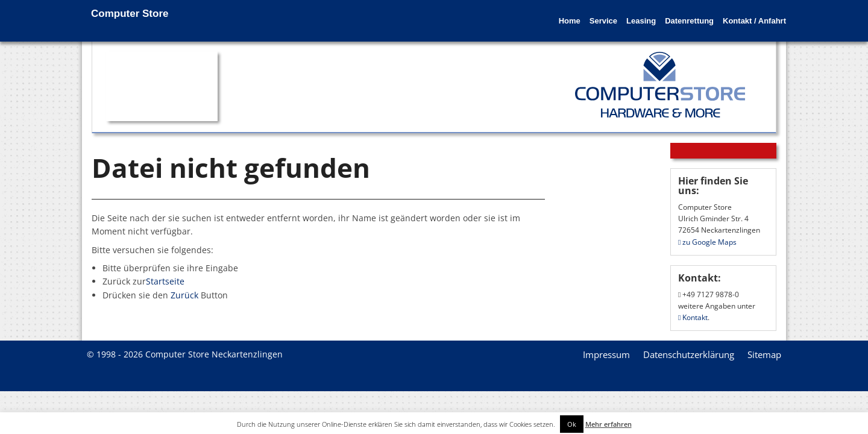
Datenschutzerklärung (689, 354)
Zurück (184, 295)
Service (567, 14)
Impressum (606, 354)
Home (524, 14)
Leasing (614, 14)
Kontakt (693, 317)
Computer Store (130, 14)
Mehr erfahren (609, 424)
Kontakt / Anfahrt (745, 14)
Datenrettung (671, 14)
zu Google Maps (707, 242)
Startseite (165, 281)
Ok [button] (572, 424)
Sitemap (764, 354)
